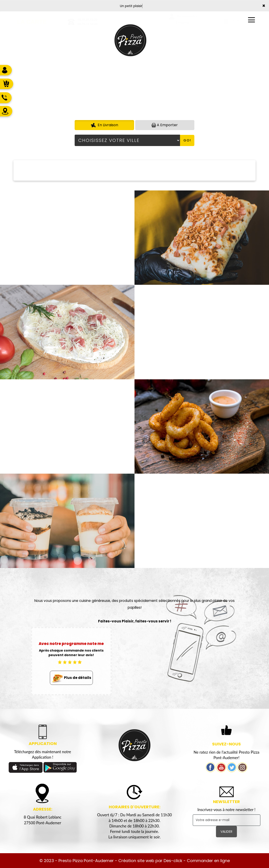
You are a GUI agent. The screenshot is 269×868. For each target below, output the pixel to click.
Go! (187, 140)
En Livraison (104, 125)
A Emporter (165, 125)
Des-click (173, 861)
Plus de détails (71, 678)
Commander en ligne (208, 861)
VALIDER (226, 832)
